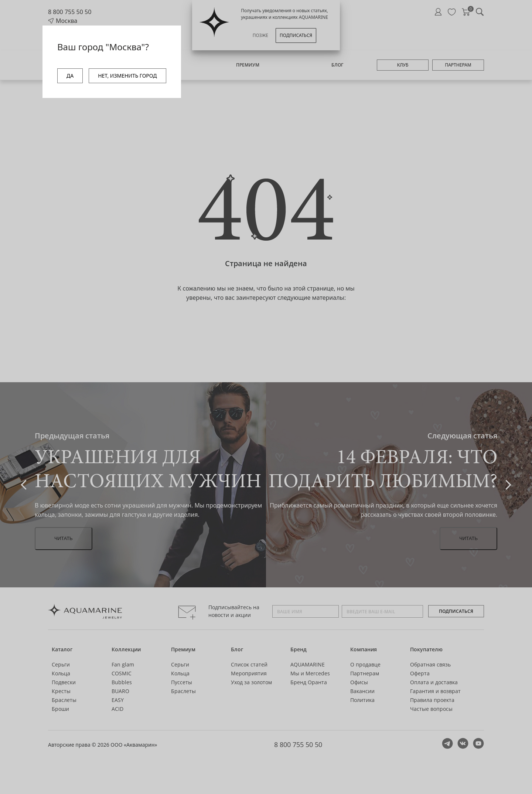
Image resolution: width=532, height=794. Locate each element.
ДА (70, 76)
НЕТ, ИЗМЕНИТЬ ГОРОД (127, 76)
